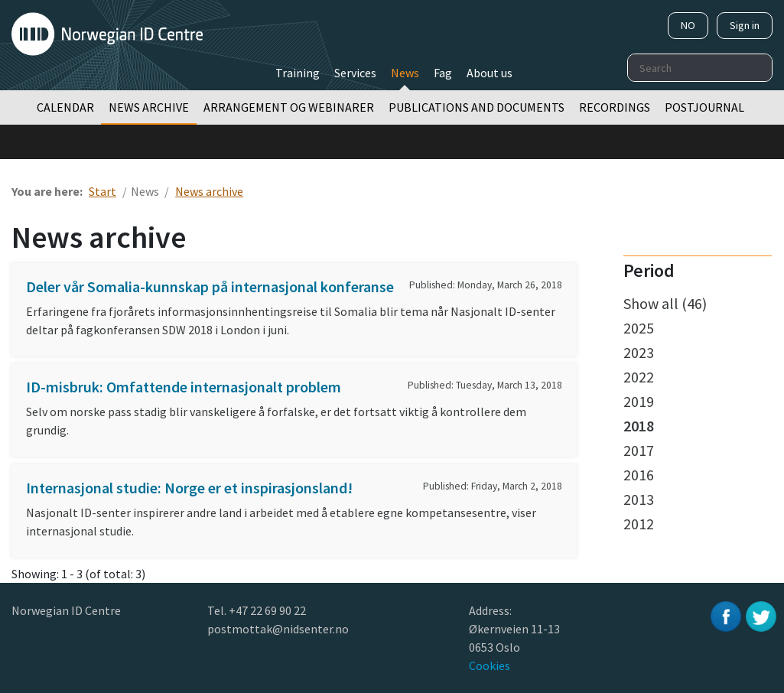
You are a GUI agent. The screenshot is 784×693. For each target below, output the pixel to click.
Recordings (615, 107)
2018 (639, 426)
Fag (443, 73)
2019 (639, 401)
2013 (639, 499)
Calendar (65, 107)
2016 (639, 475)
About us (490, 73)
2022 (639, 377)
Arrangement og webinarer (289, 107)
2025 (639, 328)
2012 (639, 524)
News (405, 73)
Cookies (490, 665)
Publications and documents (477, 107)
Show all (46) (665, 303)
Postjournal (704, 107)
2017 (639, 450)
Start (102, 191)
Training (298, 73)
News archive (149, 107)
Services (355, 73)
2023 (639, 352)
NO (688, 25)
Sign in (745, 25)
